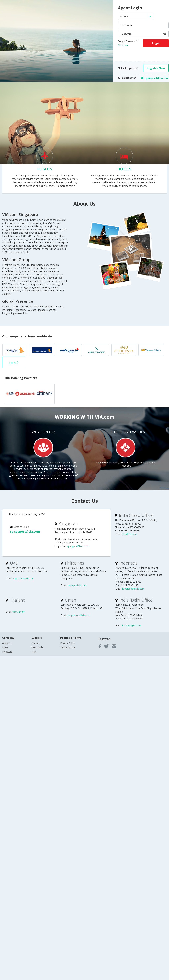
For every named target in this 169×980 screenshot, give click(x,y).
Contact (36, 643)
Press (5, 647)
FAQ (34, 652)
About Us (7, 643)
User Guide (37, 647)
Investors (7, 652)
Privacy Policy (68, 643)
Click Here (123, 45)
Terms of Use (68, 647)
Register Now (156, 68)
